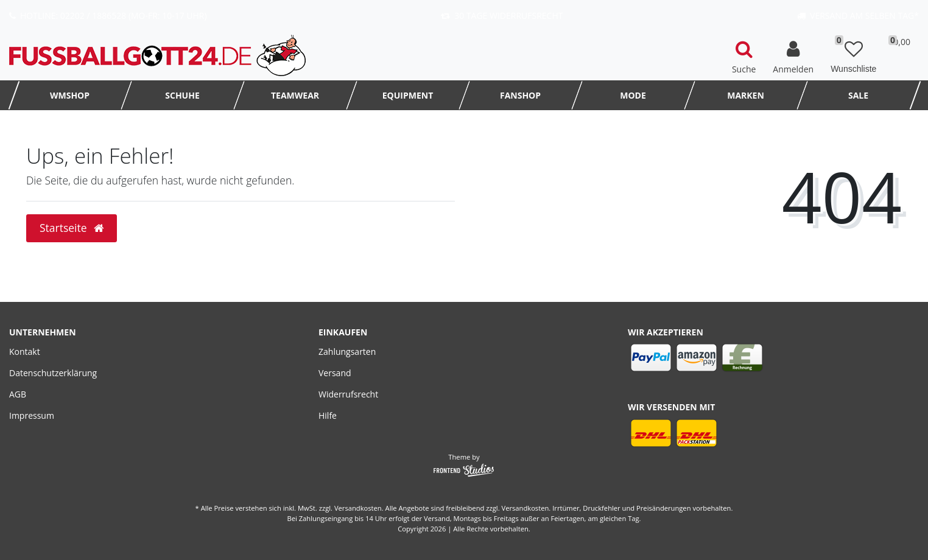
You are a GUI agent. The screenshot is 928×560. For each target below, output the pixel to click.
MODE (633, 95)
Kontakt (25, 352)
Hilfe (328, 415)
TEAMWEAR (295, 95)
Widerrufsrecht (348, 394)
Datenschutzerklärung (53, 373)
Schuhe (182, 95)
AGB (18, 394)
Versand (335, 373)
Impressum (32, 415)
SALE (858, 95)
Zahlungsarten (347, 352)
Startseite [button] (72, 228)
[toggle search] (744, 55)
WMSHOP (70, 95)
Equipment (408, 95)
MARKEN (746, 95)
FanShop (520, 95)
